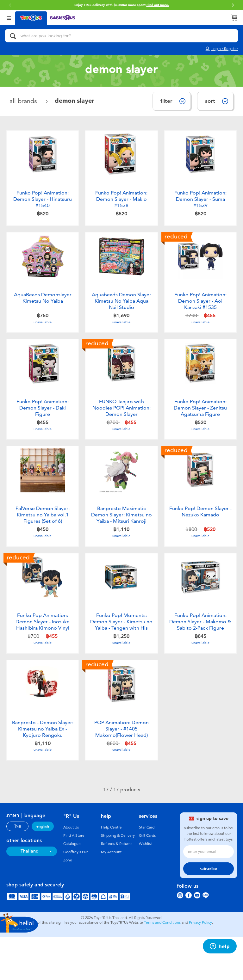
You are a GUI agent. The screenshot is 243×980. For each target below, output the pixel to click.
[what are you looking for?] (121, 36)
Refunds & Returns (117, 887)
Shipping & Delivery (118, 878)
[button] (10, 5)
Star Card (147, 870)
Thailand (30, 894)
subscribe (209, 912)
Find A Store (74, 878)
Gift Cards (147, 878)
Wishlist (145, 887)
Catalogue (72, 887)
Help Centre (111, 870)
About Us (71, 870)
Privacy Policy (200, 965)
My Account (111, 895)
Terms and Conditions (162, 965)
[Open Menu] (9, 18)
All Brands (24, 101)
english (43, 869)
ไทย (18, 869)
